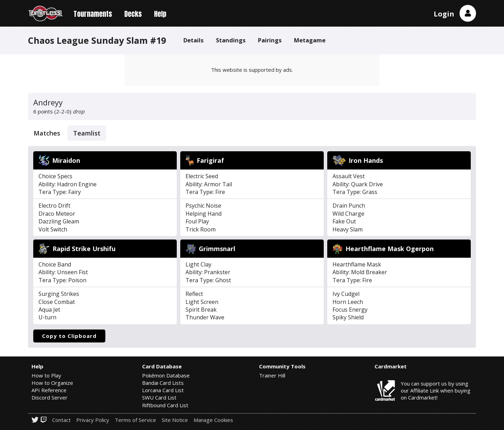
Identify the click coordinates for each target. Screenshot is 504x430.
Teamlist (87, 133)
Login (444, 14)
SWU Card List (159, 397)
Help (160, 14)
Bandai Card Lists (163, 383)
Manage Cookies (213, 420)
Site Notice (175, 420)
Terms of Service (135, 420)
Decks (133, 14)
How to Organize (52, 383)
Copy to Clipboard (69, 336)
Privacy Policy (93, 420)
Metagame (310, 40)
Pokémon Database (166, 375)
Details (194, 40)
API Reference (49, 390)
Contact (61, 420)
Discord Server (50, 397)
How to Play (46, 375)
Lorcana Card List (163, 390)
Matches (47, 133)
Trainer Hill (272, 375)
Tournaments (93, 14)
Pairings (270, 40)
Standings (231, 40)
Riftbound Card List (165, 405)
